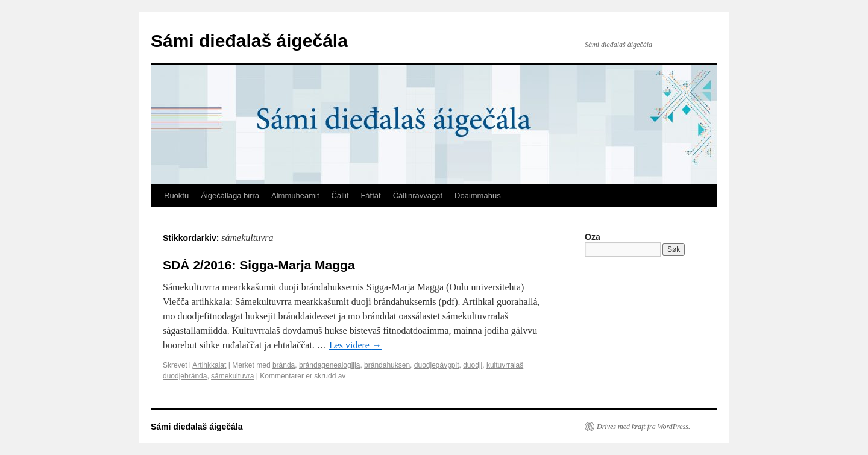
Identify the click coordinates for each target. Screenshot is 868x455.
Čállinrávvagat (418, 196)
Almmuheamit (295, 196)
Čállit (340, 196)
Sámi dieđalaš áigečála (249, 41)
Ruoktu (176, 196)
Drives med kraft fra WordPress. (643, 427)
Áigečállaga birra (230, 196)
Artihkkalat (209, 365)
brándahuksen (387, 365)
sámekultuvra (232, 376)
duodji (473, 365)
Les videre (355, 345)
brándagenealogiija (329, 365)
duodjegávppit (437, 365)
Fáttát (370, 196)
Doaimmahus (478, 196)
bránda (284, 365)
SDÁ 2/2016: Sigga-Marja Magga (259, 265)
